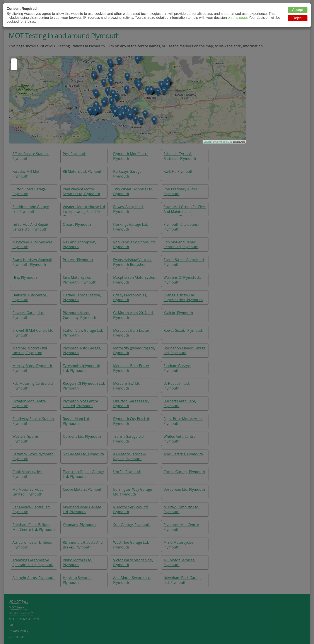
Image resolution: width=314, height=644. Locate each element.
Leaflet (207, 142)
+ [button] (14, 61)
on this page (237, 18)
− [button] (14, 67)
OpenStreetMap (224, 142)
